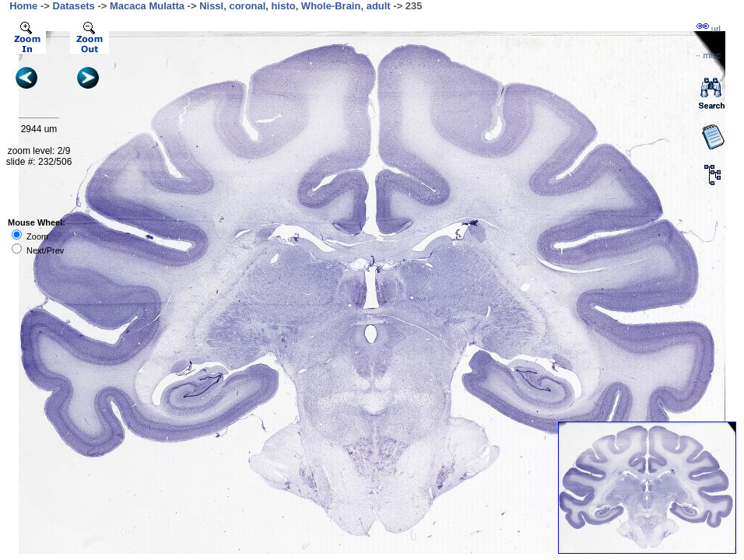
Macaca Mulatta (147, 6)
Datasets (74, 6)
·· (708, 55)
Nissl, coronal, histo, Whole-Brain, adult (295, 6)
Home (23, 6)
